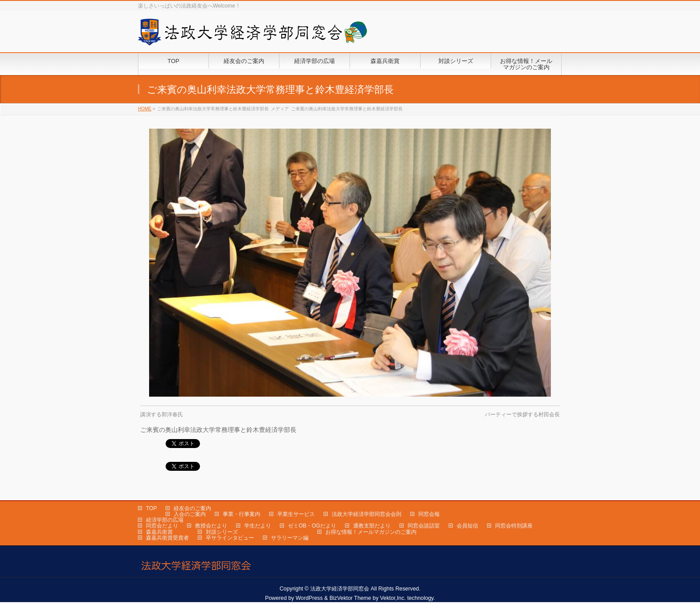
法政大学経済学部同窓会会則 (367, 515)
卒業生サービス (296, 515)
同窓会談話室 (424, 526)
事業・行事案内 (242, 515)
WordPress (309, 599)
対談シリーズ (222, 532)
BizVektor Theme (350, 599)
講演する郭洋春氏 (162, 415)
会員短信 (467, 526)
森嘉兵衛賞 (159, 532)
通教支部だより (372, 526)
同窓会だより (162, 526)
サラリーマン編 (290, 538)
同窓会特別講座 (514, 526)
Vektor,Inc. (393, 599)
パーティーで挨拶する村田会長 (522, 415)
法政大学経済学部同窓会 (340, 589)
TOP (151, 509)
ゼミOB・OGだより (312, 526)
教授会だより (211, 526)
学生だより (258, 526)
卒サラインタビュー (230, 538)
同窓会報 (429, 515)
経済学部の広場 (165, 520)
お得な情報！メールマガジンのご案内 (371, 532)
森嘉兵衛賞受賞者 (167, 538)
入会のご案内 (190, 515)
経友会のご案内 (192, 509)
